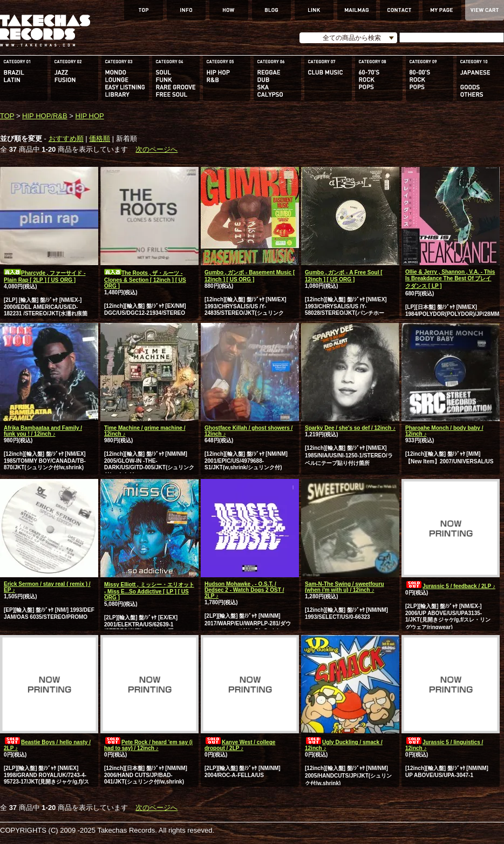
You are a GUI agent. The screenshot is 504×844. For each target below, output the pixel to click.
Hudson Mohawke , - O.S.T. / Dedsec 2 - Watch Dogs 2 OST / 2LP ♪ (244, 590)
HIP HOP (89, 116)
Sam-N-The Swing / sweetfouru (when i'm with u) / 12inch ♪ (345, 587)
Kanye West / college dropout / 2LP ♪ (240, 745)
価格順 (100, 139)
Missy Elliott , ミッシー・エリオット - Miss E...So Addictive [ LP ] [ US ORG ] (149, 591)
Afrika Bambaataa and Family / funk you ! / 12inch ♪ (43, 431)
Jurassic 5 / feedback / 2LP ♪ (450, 586)
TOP (7, 116)
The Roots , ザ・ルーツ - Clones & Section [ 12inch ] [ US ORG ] (145, 279)
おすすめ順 (66, 139)
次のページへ (156, 149)
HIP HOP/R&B (45, 116)
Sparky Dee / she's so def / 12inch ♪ (350, 428)
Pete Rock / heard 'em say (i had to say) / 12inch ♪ (148, 745)
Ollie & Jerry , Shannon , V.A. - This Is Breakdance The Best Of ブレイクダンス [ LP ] (450, 279)
